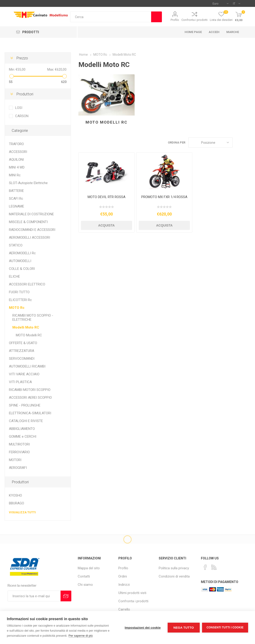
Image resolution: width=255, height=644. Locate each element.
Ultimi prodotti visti (132, 593)
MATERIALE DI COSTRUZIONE (31, 214)
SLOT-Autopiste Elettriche (28, 183)
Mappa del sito (89, 568)
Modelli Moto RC (26, 327)
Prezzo (22, 58)
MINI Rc (15, 175)
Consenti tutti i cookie (225, 627)
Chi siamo (85, 585)
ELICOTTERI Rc (20, 300)
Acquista (106, 225)
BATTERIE (16, 191)
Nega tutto (184, 628)
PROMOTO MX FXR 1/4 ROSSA (164, 197)
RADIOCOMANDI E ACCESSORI (32, 230)
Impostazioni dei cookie (143, 628)
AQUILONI (16, 160)
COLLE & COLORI (22, 269)
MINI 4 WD (17, 167)
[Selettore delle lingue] (237, 3)
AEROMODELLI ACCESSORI (29, 238)
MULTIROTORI (19, 444)
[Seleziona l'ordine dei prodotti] (210, 142)
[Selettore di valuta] (220, 3)
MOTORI (15, 460)
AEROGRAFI (18, 468)
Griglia (238, 142)
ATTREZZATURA (22, 351)
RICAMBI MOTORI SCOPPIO (30, 390)
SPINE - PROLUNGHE (25, 405)
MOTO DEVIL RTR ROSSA (107, 197)
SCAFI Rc (16, 199)
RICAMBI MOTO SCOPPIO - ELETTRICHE (33, 318)
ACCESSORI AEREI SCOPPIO (30, 398)
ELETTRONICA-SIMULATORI (30, 413)
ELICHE (14, 276)
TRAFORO (16, 144)
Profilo (175, 20)
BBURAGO (17, 503)
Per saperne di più (81, 636)
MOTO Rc (17, 308)
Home (83, 55)
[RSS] (214, 567)
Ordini (123, 576)
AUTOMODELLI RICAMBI (27, 366)
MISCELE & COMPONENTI (28, 222)
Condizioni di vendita (174, 576)
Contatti (84, 576)
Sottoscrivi (66, 596)
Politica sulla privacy (174, 568)
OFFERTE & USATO (23, 343)
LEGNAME (17, 206)
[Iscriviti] (34, 596)
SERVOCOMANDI (22, 359)
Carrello (124, 609)
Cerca (157, 17)
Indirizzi (124, 585)
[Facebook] (205, 567)
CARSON (22, 116)
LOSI (19, 108)
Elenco (247, 142)
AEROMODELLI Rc (22, 253)
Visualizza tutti (22, 512)
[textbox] (111, 17)
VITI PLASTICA (20, 382)
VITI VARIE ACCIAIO (24, 374)
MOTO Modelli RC (107, 122)
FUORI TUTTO (19, 292)
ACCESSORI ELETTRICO (27, 284)
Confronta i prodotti (194, 20)
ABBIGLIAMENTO (22, 429)
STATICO (16, 245)
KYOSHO (15, 495)
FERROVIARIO (19, 452)
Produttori (25, 94)
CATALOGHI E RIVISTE (26, 421)
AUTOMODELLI (20, 261)
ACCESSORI (18, 152)
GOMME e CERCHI (23, 437)
